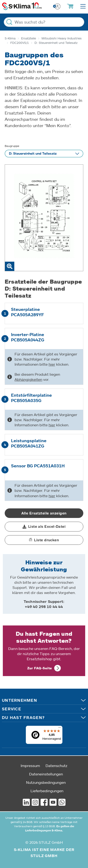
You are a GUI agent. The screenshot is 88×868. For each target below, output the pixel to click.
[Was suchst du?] (44, 22)
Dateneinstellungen (46, 774)
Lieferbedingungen (47, 791)
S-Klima (10, 38)
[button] (44, 527)
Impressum (30, 766)
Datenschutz (56, 766)
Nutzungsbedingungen (46, 782)
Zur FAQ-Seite (40, 668)
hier (52, 364)
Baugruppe (12, 146)
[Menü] (60, 729)
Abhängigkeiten (28, 379)
